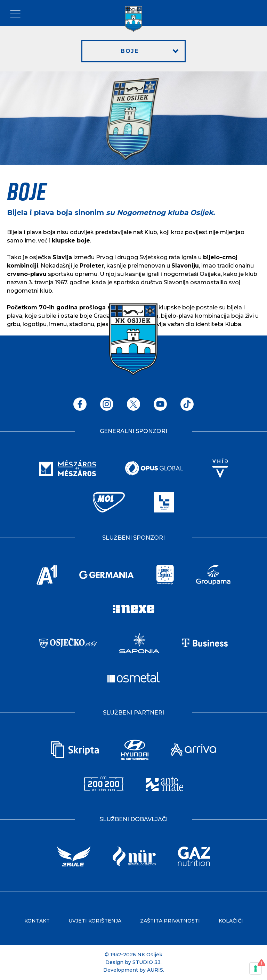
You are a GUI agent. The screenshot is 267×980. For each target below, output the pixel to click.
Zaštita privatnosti (170, 921)
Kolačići (231, 921)
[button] (133, 51)
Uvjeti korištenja (95, 921)
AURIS (155, 970)
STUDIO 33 (147, 962)
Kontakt (37, 921)
